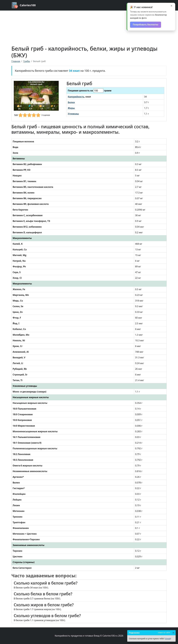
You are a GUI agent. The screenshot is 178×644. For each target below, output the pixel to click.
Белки (71, 102)
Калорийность (76, 97)
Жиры (71, 108)
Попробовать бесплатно (146, 25)
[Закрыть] (173, 633)
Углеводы (73, 114)
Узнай (168, 639)
